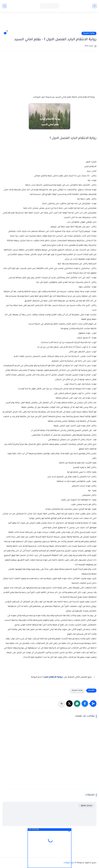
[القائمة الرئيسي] (94, 6)
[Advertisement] (49, 23)
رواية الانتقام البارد (53, 677)
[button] (85, 704)
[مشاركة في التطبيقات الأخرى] (62, 704)
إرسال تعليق (86, 806)
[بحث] (5, 6)
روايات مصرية (89, 33)
